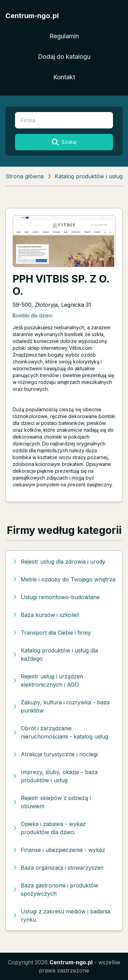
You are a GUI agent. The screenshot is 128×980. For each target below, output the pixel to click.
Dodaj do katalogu (64, 57)
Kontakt (64, 77)
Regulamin (64, 36)
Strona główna (25, 176)
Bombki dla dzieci (33, 315)
